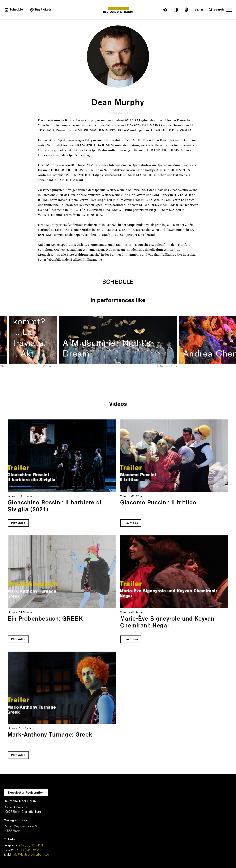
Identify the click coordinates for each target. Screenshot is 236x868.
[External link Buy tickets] (40, 10)
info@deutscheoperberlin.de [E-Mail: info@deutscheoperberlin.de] (31, 855)
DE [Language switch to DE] (197, 10)
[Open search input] (216, 10)
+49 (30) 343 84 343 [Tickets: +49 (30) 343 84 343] (29, 850)
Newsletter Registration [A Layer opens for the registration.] (26, 793)
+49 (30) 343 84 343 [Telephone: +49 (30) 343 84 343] (32, 846)
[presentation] (221, 373)
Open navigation (229, 10)
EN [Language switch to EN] (202, 10)
